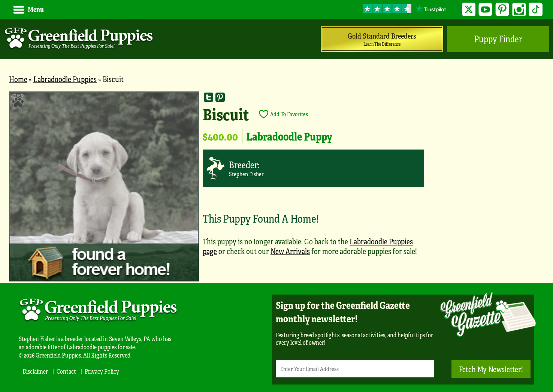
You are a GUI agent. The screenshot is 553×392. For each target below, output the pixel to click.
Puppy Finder (498, 39)
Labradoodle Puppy (289, 136)
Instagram (519, 10)
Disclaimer (35, 371)
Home (18, 79)
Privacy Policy (102, 371)
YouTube (485, 10)
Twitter (469, 10)
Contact (66, 371)
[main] (276, 187)
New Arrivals (290, 251)
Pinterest (502, 10)
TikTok (536, 10)
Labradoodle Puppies (65, 79)
